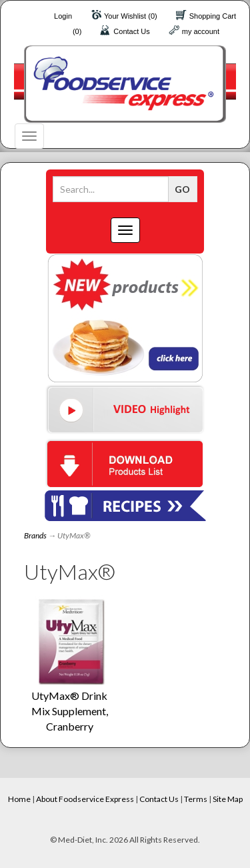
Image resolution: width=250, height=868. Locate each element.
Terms (196, 799)
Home (19, 799)
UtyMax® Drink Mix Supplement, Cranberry (70, 711)
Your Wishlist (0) (131, 16)
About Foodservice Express (85, 799)
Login (63, 16)
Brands (35, 535)
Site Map (228, 799)
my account (201, 31)
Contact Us (131, 31)
